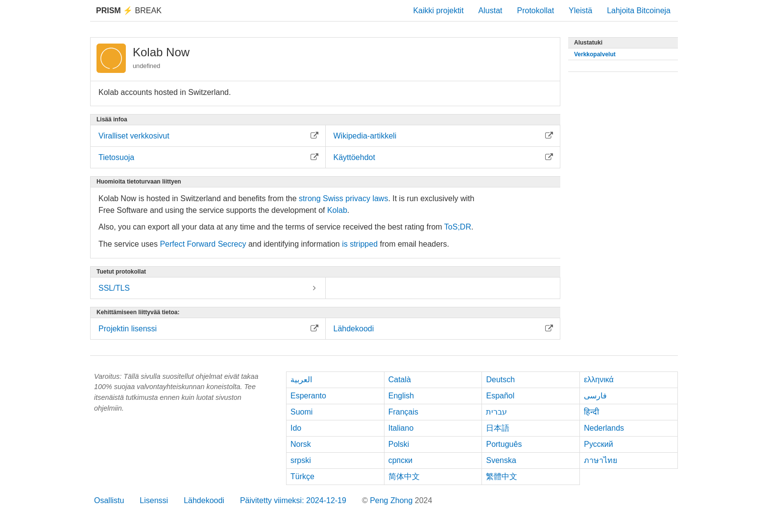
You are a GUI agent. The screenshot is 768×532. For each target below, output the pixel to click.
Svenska (501, 460)
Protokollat (536, 11)
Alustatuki (588, 43)
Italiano (401, 428)
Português (504, 444)
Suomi (301, 412)
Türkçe (302, 476)
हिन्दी (591, 412)
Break (129, 11)
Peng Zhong (392, 500)
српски (401, 460)
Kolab (337, 210)
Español (500, 396)
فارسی (595, 396)
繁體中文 (502, 476)
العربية (301, 380)
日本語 (498, 428)
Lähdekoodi (204, 500)
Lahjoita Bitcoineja (639, 11)
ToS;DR (458, 227)
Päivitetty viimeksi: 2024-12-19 (293, 500)
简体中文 (404, 476)
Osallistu (109, 500)
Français (403, 412)
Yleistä (580, 11)
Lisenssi (154, 500)
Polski (399, 444)
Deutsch (500, 380)
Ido (296, 428)
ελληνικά (599, 380)
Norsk (301, 444)
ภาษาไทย (600, 460)
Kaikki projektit (438, 11)
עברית (496, 412)
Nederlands (604, 428)
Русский (598, 444)
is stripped (360, 244)
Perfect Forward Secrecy (203, 244)
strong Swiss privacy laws (343, 198)
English (401, 396)
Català (400, 380)
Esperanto (308, 396)
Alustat (491, 11)
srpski (301, 460)
